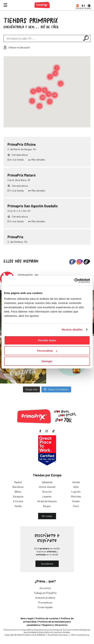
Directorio (61, 625)
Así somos (45, 588)
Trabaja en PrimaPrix (45, 593)
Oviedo (76, 501)
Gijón (76, 487)
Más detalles (37, 160)
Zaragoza (18, 496)
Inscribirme (47, 564)
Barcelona (18, 487)
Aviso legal (27, 618)
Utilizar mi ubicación (17, 48)
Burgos (47, 506)
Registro (48, 625)
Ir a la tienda (16, 160)
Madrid (18, 482)
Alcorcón (47, 492)
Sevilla (18, 506)
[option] (78, 5)
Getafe (76, 482)
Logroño (76, 492)
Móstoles (76, 496)
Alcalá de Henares (47, 501)
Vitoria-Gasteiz (47, 487)
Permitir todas (47, 340)
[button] (43, 97)
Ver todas (47, 516)
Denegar (47, 361)
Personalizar (47, 351)
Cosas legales (45, 607)
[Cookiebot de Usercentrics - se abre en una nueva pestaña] (74, 281)
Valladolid (47, 482)
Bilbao (18, 492)
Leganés (47, 496)
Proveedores (45, 602)
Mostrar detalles (72, 329)
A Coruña (18, 501)
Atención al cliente (45, 598)
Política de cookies (47, 618)
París (76, 506)
